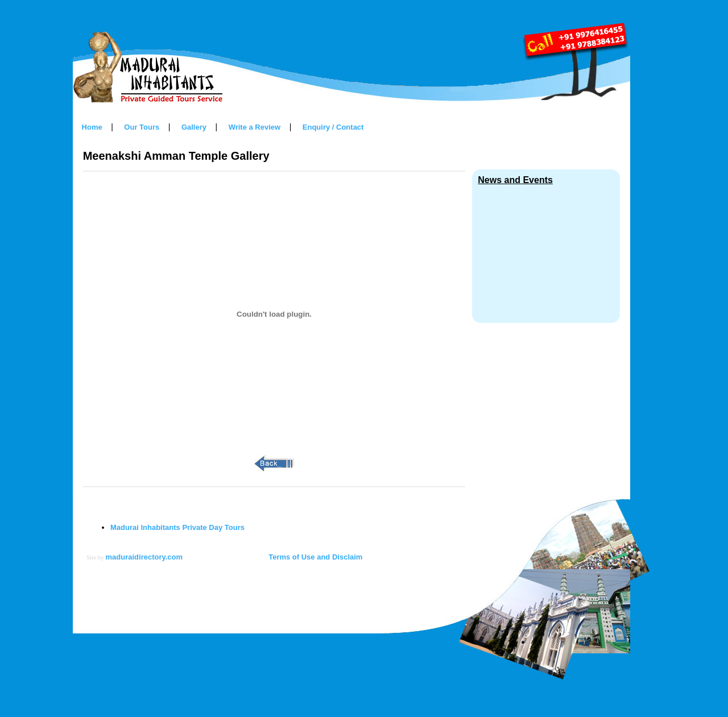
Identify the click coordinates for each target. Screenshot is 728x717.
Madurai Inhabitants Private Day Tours (177, 527)
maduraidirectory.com (144, 557)
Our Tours (142, 127)
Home (92, 127)
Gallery (194, 127)
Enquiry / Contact (333, 127)
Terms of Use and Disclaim (315, 557)
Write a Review (255, 127)
